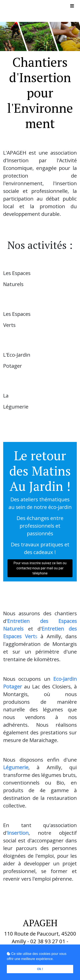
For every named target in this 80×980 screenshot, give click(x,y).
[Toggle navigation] (72, 6)
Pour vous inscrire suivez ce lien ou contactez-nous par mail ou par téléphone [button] (40, 568)
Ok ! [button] (40, 969)
